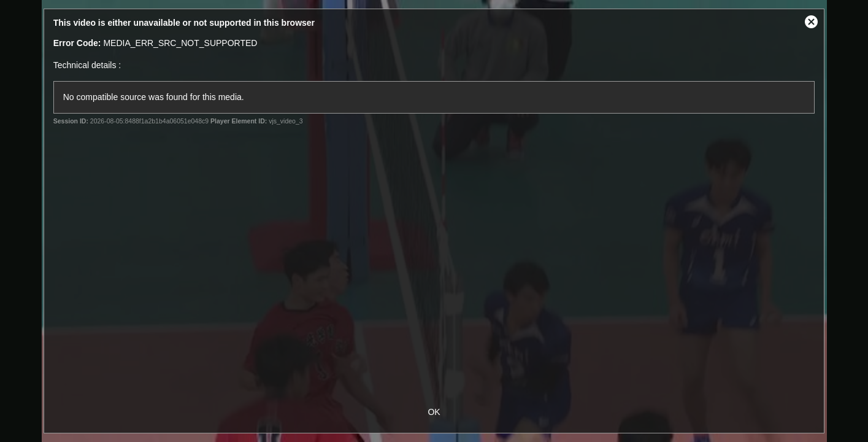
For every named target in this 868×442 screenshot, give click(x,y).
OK (434, 412)
